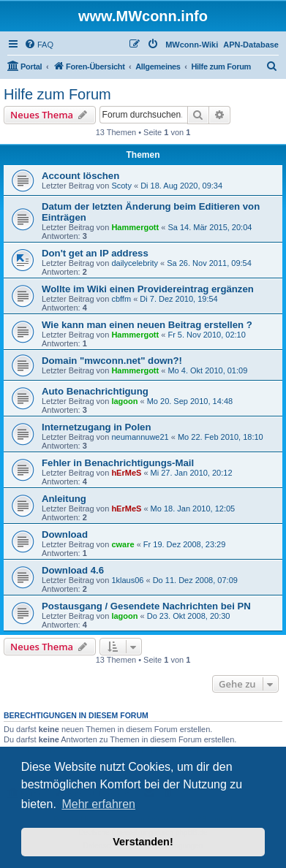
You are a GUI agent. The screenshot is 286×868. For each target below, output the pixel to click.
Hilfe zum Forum (57, 94)
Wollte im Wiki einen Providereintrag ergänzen (148, 289)
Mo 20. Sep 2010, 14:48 (190, 401)
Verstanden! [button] (143, 842)
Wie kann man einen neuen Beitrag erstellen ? (147, 325)
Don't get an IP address (95, 253)
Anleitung (64, 499)
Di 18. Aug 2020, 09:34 (181, 186)
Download (65, 534)
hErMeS (126, 473)
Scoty (121, 186)
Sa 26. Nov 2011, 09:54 (209, 263)
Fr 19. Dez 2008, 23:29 (185, 544)
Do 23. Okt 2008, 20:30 (189, 616)
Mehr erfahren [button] (98, 804)
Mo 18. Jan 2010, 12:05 (193, 509)
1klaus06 (127, 580)
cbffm (121, 299)
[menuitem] (39, 45)
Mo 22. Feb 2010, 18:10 (221, 437)
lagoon (124, 401)
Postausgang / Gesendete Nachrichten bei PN (146, 606)
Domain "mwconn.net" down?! (112, 361)
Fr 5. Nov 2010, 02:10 (206, 335)
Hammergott (135, 227)
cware (123, 544)
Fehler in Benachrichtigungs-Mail (118, 463)
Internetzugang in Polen (96, 427)
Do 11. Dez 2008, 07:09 (195, 580)
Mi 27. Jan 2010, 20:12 (192, 473)
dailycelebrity (135, 263)
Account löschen (80, 176)
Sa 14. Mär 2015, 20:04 (210, 227)
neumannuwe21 (140, 437)
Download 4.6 (73, 570)
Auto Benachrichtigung (95, 391)
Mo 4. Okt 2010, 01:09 (207, 370)
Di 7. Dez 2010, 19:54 (178, 299)
